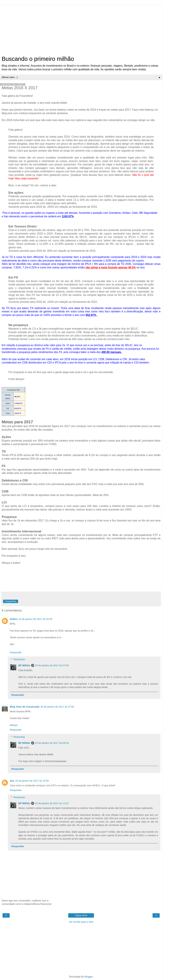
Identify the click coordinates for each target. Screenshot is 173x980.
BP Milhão (24, 665)
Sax (12, 781)
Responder (16, 652)
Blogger (89, 977)
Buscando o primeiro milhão (38, 59)
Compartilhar (11, 601)
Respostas (19, 659)
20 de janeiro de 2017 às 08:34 (52, 743)
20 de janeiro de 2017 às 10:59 (32, 781)
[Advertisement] (81, 29)
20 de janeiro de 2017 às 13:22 (52, 803)
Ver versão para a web (81, 922)
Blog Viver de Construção (25, 707)
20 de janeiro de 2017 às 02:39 (35, 619)
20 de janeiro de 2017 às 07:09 (57, 707)
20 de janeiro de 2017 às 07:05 (52, 665)
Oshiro (14, 619)
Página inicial (81, 915)
